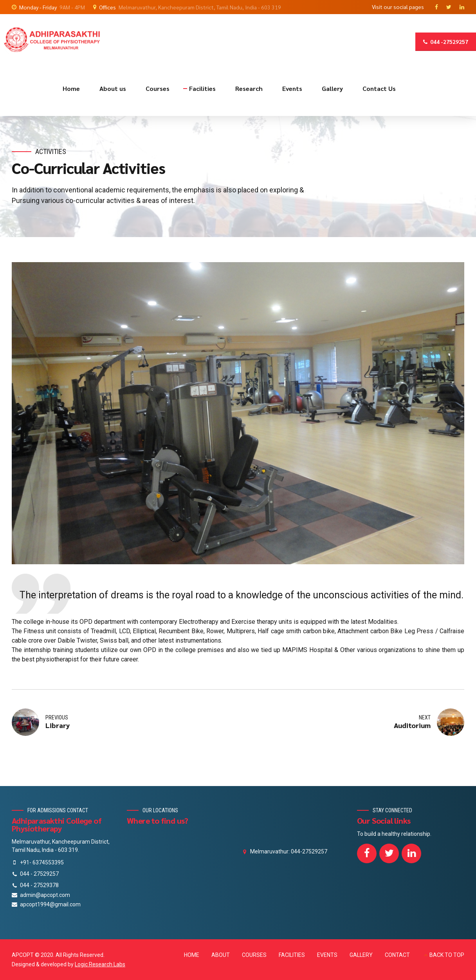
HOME (192, 955)
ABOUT (221, 955)
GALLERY (361, 955)
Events (292, 88)
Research (249, 88)
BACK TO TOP (447, 955)
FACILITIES (292, 955)
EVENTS (327, 955)
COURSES (254, 955)
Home (71, 88)
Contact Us (379, 88)
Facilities (202, 88)
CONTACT (397, 955)
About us (113, 88)
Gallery (332, 88)
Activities (51, 151)
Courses (158, 88)
